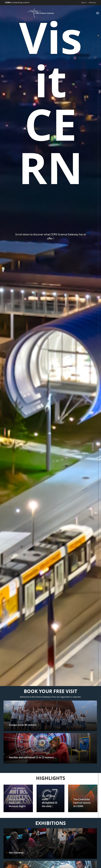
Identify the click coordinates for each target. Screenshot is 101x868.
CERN (17, 2)
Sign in (84, 2)
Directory (92, 2)
